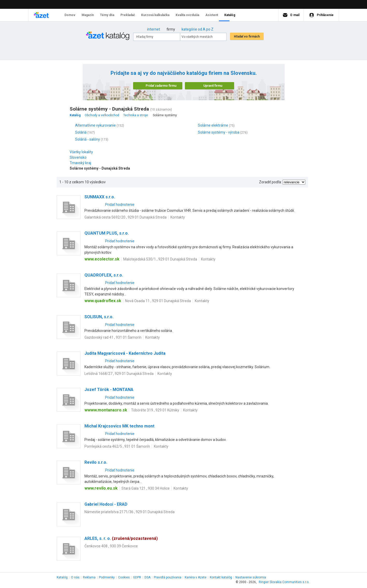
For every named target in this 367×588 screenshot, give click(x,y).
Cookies (124, 577)
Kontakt (221, 577)
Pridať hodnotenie (120, 205)
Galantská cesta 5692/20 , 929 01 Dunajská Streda (125, 217)
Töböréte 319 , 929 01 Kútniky (155, 410)
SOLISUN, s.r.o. (99, 317)
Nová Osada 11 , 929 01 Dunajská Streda (158, 301)
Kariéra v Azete (196, 577)
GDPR (137, 577)
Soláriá (81, 132)
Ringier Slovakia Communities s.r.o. (284, 582)
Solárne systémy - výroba (219, 132)
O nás (75, 577)
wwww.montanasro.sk (106, 410)
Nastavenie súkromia (251, 577)
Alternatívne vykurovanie (95, 125)
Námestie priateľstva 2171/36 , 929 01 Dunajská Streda (129, 512)
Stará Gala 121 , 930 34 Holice (146, 488)
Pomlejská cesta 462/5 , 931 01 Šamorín (117, 446)
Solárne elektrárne (213, 125)
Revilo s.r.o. (96, 462)
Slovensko (79, 157)
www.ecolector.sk (102, 259)
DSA (147, 577)
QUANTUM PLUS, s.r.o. (107, 233)
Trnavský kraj (82, 163)
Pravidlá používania (168, 577)
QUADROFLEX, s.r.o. (104, 275)
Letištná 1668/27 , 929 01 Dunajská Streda (119, 374)
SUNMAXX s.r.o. (100, 197)
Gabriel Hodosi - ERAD (106, 504)
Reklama (89, 577)
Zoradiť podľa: (270, 182)
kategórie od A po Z (197, 29)
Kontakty (178, 217)
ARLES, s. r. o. (121, 538)
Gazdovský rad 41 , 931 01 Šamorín (113, 337)
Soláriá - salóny (88, 139)
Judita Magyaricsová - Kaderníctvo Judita (125, 353)
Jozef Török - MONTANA (109, 390)
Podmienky (107, 577)
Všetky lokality (81, 152)
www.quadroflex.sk (103, 301)
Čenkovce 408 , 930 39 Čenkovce (111, 546)
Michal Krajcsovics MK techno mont (119, 426)
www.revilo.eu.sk (101, 488)
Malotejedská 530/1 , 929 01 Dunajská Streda (160, 259)
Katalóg (62, 577)
